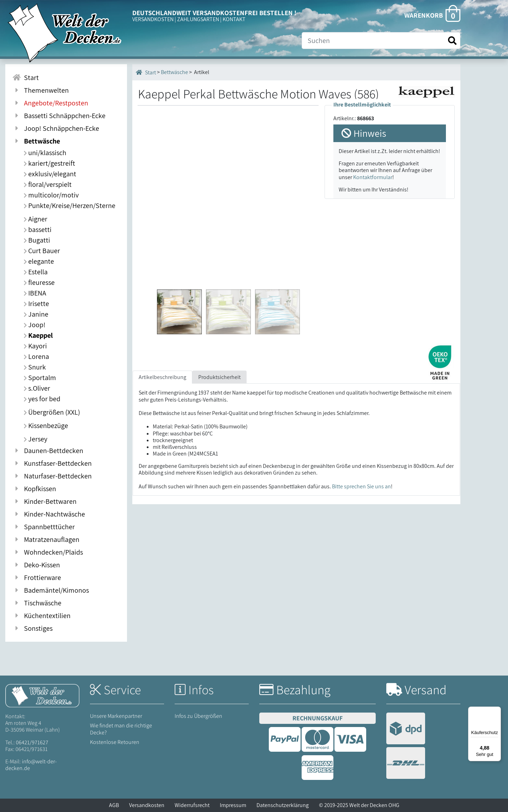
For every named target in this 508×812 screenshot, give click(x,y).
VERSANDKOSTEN (153, 19)
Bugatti (37, 240)
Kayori (35, 346)
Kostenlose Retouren (115, 742)
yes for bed (42, 399)
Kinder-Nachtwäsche (49, 514)
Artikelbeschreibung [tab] (162, 377)
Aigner (35, 219)
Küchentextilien (41, 616)
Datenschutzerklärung (283, 805)
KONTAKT (234, 19)
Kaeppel (38, 335)
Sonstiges (32, 628)
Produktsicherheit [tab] (219, 377)
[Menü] (497, 711)
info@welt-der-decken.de (31, 765)
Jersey (35, 439)
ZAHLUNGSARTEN (198, 19)
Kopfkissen (34, 489)
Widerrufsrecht (192, 805)
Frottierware (37, 578)
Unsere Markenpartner (116, 716)
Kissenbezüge (46, 426)
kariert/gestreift (49, 163)
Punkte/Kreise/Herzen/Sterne (69, 206)
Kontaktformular (373, 177)
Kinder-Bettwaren (44, 501)
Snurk (35, 367)
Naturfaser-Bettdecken (52, 476)
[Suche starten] (452, 41)
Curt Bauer (42, 251)
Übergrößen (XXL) (52, 412)
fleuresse (39, 282)
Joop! (35, 325)
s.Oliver (37, 388)
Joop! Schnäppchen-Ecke (56, 128)
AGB (114, 805)
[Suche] (381, 41)
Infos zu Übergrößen (198, 716)
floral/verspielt (48, 184)
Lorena (36, 356)
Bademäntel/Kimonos (51, 590)
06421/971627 (32, 742)
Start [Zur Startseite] (26, 78)
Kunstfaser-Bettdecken (52, 463)
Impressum (233, 805)
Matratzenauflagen (46, 539)
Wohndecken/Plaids (48, 552)
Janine (36, 314)
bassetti (38, 230)
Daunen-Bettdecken (48, 451)
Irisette (36, 304)
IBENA (35, 293)
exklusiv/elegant (50, 174)
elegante (39, 261)
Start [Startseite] (146, 72)
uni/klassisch (45, 153)
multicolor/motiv (51, 195)
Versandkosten (147, 805)
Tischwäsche (37, 603)
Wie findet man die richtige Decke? (121, 729)
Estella (36, 272)
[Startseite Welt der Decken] (42, 695)
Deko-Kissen (36, 565)
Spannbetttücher (44, 527)
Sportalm (40, 378)
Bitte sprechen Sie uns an (361, 486)
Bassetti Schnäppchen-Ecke (59, 116)
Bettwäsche (36, 141)
